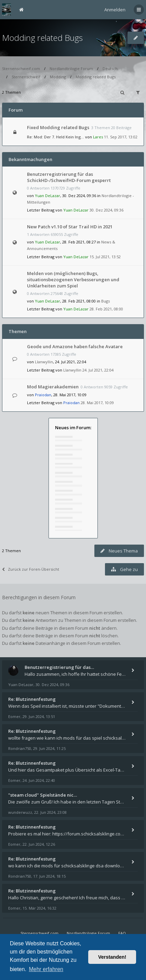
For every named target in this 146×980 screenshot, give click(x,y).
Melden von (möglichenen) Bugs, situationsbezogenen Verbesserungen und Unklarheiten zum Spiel (73, 280)
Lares (98, 137)
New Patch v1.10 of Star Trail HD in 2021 (70, 227)
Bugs (105, 301)
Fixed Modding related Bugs (58, 127)
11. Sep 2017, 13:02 (121, 137)
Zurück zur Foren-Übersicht (31, 569)
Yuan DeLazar (48, 196)
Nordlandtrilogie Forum (71, 69)
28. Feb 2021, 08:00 (106, 309)
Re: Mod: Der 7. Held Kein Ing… (56, 137)
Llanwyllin (44, 362)
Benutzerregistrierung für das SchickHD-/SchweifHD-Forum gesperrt (69, 177)
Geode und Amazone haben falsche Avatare (75, 346)
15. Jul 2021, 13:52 (105, 257)
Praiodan (43, 395)
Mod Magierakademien (53, 387)
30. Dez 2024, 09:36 (107, 210)
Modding (58, 77)
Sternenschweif (26, 77)
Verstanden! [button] (112, 957)
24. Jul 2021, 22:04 (98, 370)
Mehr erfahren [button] (46, 969)
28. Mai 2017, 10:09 (97, 403)
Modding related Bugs (42, 38)
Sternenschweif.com (21, 69)
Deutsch (110, 69)
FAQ (122, 933)
